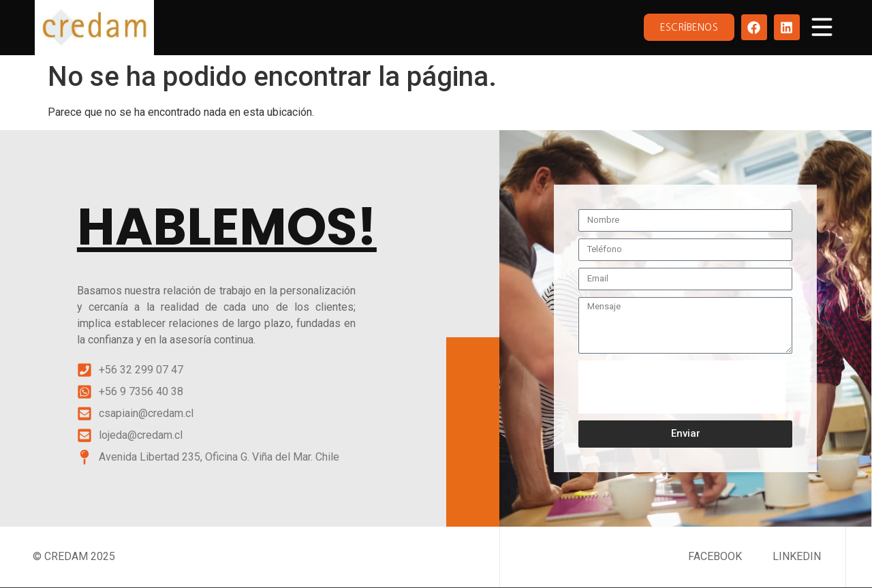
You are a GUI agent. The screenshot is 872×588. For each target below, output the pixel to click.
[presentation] (682, 387)
